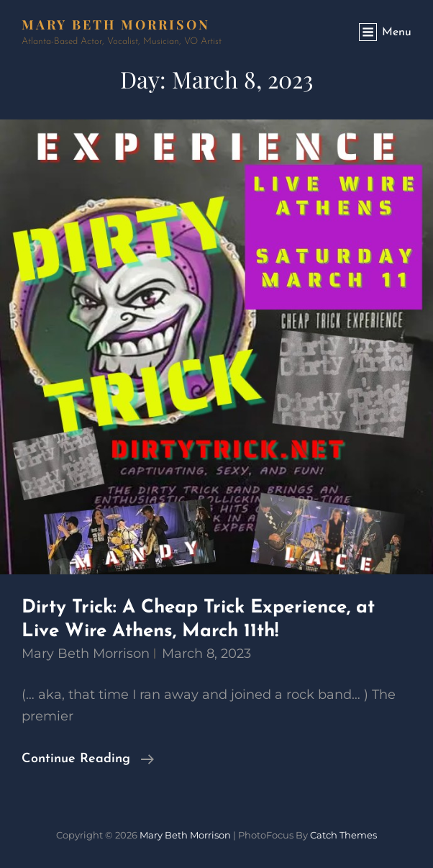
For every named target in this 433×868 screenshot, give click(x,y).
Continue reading (88, 759)
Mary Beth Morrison (116, 24)
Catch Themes (343, 835)
